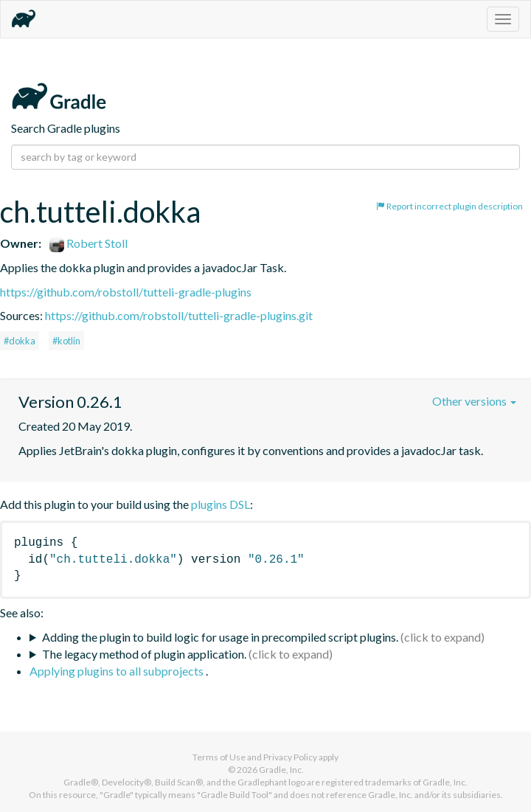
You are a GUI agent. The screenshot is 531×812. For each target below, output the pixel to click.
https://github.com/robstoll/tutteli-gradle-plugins (126, 292)
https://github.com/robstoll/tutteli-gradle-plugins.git (179, 315)
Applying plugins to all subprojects (118, 671)
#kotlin (66, 341)
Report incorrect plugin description (450, 206)
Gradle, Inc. (281, 770)
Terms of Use (219, 757)
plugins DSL (221, 504)
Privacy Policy (290, 757)
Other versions (474, 401)
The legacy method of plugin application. (144, 654)
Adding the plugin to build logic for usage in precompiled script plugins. (220, 637)
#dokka (20, 341)
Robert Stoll (88, 243)
